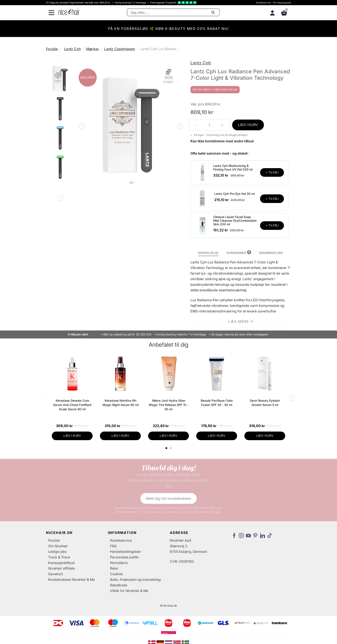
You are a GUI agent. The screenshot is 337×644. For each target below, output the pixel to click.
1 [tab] (167, 448)
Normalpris (119, 563)
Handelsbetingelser (126, 552)
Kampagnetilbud (61, 563)
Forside (52, 49)
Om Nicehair (58, 546)
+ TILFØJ (272, 172)
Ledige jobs (57, 552)
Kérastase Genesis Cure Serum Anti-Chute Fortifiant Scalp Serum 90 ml (72, 405)
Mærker (93, 49)
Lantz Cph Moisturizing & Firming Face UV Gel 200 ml (233, 168)
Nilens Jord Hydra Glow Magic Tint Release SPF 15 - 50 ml (169, 405)
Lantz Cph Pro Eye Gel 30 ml (234, 194)
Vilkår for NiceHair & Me (129, 591)
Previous (63, 59)
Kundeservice (263, 3)
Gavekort (55, 574)
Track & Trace (59, 557)
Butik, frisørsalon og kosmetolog (135, 579)
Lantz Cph (72, 49)
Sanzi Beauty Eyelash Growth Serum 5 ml (265, 403)
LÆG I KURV (248, 125)
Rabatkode (119, 585)
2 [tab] (171, 448)
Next (60, 197)
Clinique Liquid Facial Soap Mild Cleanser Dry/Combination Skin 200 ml (235, 221)
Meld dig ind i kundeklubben (168, 498)
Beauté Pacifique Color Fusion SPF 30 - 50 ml (217, 403)
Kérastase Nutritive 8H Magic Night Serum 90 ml (120, 403)
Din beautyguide (282, 3)
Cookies (116, 574)
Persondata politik (124, 557)
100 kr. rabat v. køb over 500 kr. (215, 90)
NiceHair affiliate (61, 568)
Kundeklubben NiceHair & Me (71, 579)
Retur (114, 568)
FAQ (113, 546)
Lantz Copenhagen (120, 49)
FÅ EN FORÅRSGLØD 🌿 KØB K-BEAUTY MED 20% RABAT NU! (169, 29)
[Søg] (173, 12)
